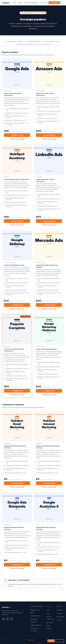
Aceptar (51, 641)
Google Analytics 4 (36, 625)
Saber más (31, 640)
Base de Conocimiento (31, 3)
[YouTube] (12, 619)
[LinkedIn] (4, 619)
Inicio (14, 3)
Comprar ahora (17, 135)
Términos (59, 613)
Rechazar (60, 641)
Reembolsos (60, 617)
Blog (20, 3)
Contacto (59, 620)
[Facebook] (8, 619)
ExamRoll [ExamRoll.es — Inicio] (6, 3)
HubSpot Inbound (35, 616)
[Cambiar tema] (62, 3)
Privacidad (60, 610)
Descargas (44, 3)
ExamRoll (6, 607)
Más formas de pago (17, 139)
